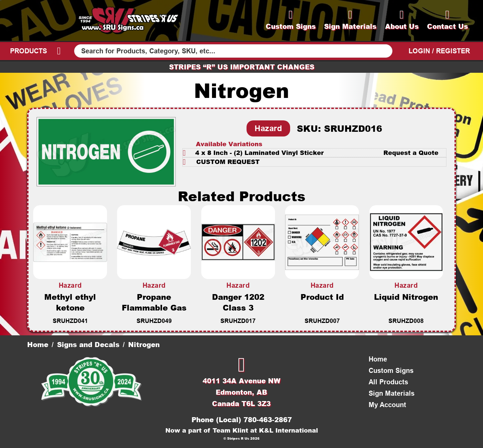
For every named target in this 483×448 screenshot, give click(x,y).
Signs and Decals (88, 344)
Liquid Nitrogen (406, 297)
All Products (388, 382)
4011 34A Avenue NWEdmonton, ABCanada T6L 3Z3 (241, 392)
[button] (314, 153)
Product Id (322, 297)
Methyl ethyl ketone (70, 302)
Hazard (268, 128)
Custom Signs (391, 371)
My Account (387, 405)
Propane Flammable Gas (154, 302)
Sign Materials (392, 393)
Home (38, 344)
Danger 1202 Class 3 (238, 302)
